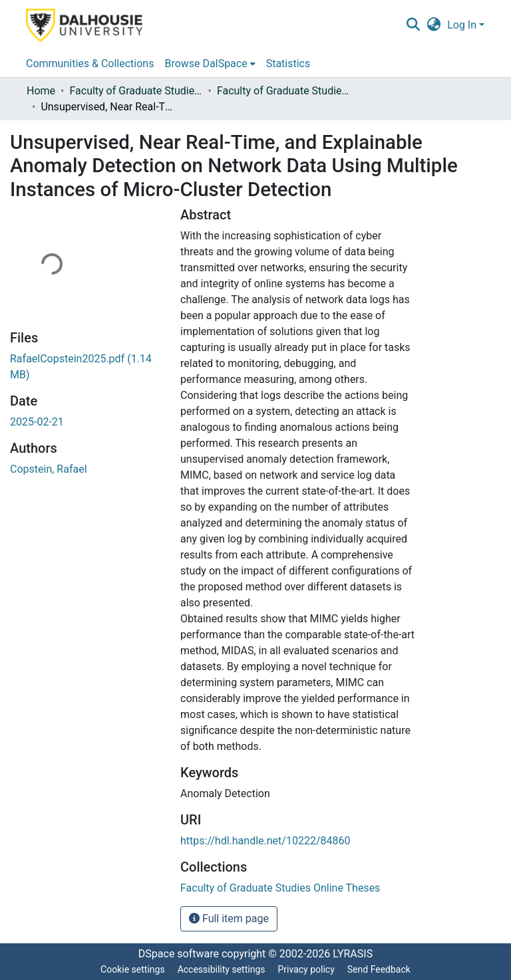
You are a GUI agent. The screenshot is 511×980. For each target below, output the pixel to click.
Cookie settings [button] (133, 969)
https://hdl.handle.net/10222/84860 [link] (265, 841)
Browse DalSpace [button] (206, 63)
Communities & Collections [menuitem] (90, 63)
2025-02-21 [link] (37, 422)
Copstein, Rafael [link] (49, 469)
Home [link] (41, 91)
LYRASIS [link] (353, 954)
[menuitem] (210, 64)
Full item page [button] (229, 919)
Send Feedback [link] (379, 969)
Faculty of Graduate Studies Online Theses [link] (136, 91)
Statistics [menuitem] (288, 63)
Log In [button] (463, 25)
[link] (280, 888)
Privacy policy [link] (306, 969)
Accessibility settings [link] (222, 969)
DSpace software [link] (179, 954)
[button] (413, 25)
